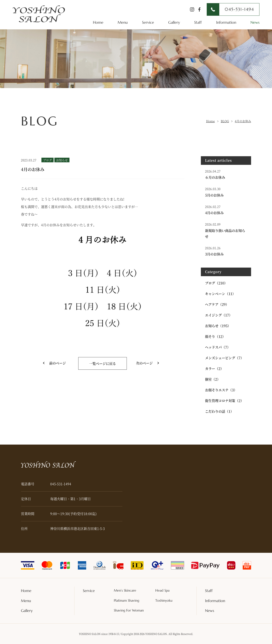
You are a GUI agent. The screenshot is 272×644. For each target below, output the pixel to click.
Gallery (174, 22)
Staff (198, 22)
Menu (123, 22)
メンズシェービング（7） (224, 358)
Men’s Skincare (125, 591)
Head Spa (162, 591)
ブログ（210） (216, 283)
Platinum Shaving (126, 600)
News (255, 22)
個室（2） (213, 379)
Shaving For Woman (129, 610)
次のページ (144, 363)
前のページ (58, 363)
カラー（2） (214, 369)
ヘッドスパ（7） (218, 347)
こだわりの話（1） (219, 411)
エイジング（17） (219, 315)
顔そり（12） (215, 336)
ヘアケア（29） (217, 304)
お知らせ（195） (218, 326)
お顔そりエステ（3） (221, 390)
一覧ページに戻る (103, 364)
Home (98, 22)
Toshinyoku (164, 600)
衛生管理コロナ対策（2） (224, 401)
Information (226, 22)
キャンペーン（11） (220, 294)
